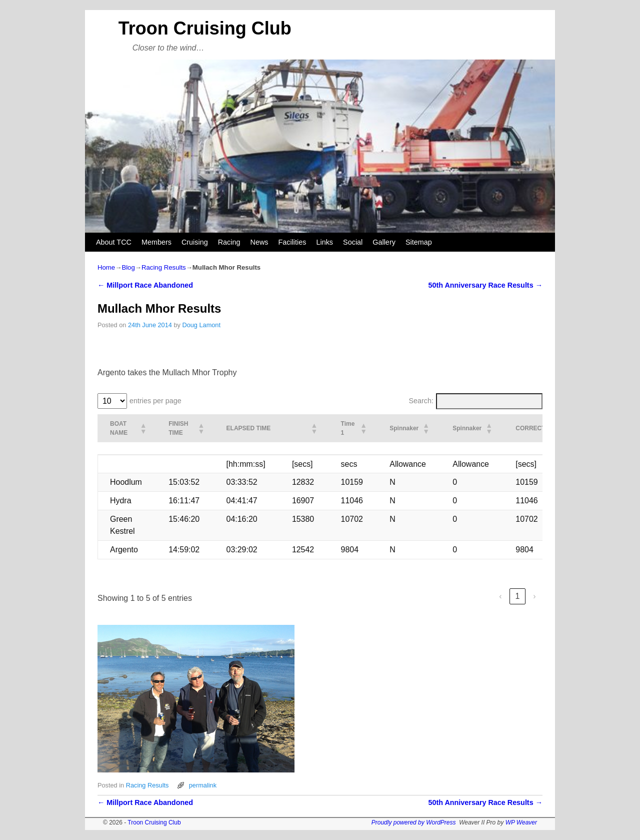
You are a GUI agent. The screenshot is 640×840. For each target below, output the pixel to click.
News (259, 242)
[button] (142, 428)
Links (324, 242)
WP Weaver (521, 822)
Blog (128, 267)
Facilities (292, 242)
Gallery (384, 242)
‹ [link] (500, 596)
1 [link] (518, 596)
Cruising (195, 242)
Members (156, 242)
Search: (421, 401)
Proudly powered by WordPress (414, 822)
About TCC (114, 242)
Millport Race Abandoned (145, 285)
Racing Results (164, 267)
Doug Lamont (201, 325)
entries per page (155, 401)
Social (353, 242)
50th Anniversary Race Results (485, 285)
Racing (229, 242)
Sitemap (419, 242)
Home (106, 267)
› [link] (534, 596)
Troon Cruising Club (205, 28)
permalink (203, 785)
